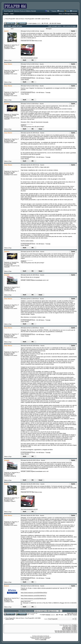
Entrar (12, 14)
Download (75, 11)
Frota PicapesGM (29, 19)
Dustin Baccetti (46, 636)
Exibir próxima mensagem (69, 26)
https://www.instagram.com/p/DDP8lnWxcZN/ (33, 599)
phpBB (37, 638)
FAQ (48, 11)
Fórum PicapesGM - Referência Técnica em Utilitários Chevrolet (20, 11)
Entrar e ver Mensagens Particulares (68, 14)
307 (47, 23)
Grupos (68, 11)
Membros (61, 11)
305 (43, 23)
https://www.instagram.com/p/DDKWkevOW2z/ (34, 593)
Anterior (35, 23)
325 (55, 23)
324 (53, 23)
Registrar (6, 14)
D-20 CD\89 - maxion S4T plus (42, 19)
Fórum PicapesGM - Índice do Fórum (15, 19)
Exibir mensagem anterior (55, 26)
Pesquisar (54, 11)
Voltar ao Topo (8, 60)
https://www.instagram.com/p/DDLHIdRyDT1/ (33, 596)
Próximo (59, 23)
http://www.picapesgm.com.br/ (29, 58)
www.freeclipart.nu (48, 637)
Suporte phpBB (43, 640)
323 (50, 23)
